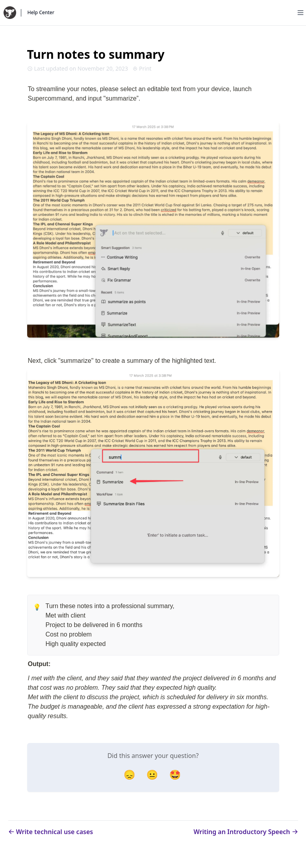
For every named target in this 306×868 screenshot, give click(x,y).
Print (142, 68)
